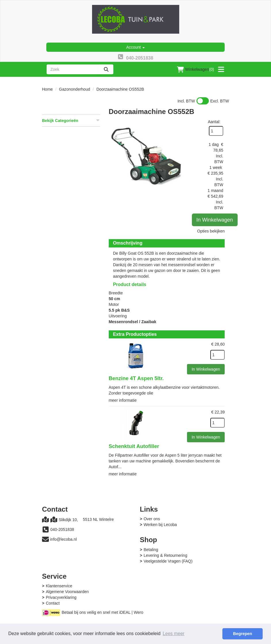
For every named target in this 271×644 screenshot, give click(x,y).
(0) (195, 69)
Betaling (151, 550)
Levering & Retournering (165, 555)
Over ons (152, 519)
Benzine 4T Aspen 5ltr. (136, 378)
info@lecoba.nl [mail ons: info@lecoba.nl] (63, 539)
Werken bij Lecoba (160, 525)
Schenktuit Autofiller (134, 446)
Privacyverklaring (61, 597)
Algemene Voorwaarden (67, 592)
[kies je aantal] (217, 355)
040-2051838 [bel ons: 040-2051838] (62, 529)
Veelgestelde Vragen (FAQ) (168, 561)
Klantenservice (59, 586)
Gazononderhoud (75, 89)
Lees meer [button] (174, 633)
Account (135, 47)
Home (47, 89)
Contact (53, 603)
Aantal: (214, 122)
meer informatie (123, 400)
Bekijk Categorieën (71, 120)
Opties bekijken (211, 231)
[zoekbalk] (73, 69)
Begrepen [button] (243, 634)
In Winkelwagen (215, 220)
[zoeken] (106, 69)
